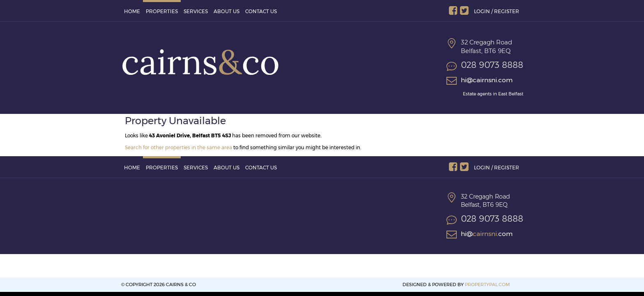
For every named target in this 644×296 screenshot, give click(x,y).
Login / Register (497, 11)
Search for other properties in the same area (178, 147)
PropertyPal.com (487, 284)
